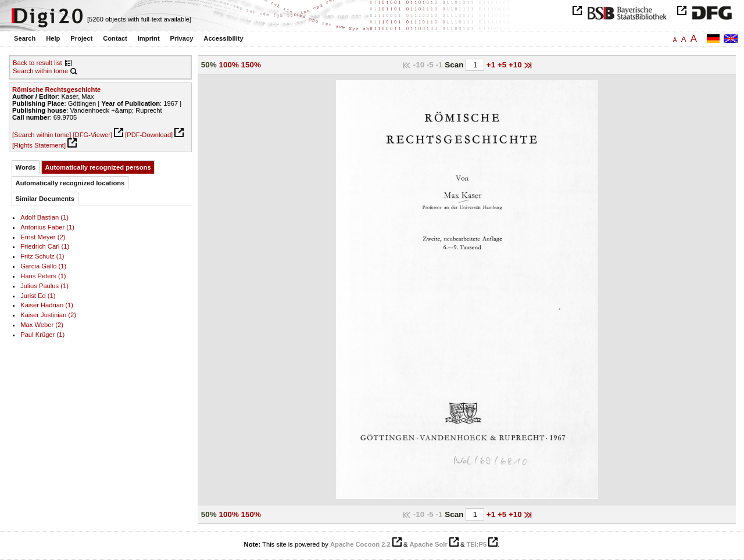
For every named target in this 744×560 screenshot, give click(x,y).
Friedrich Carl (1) (45, 246)
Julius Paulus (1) (44, 286)
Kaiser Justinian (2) (48, 315)
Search (25, 38)
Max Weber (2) (42, 325)
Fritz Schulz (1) (42, 256)
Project (81, 38)
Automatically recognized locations (70, 183)
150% (251, 65)
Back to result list (37, 63)
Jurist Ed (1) (38, 296)
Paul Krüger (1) (42, 335)
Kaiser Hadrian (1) (47, 305)
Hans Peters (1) (43, 276)
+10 (516, 65)
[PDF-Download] (149, 135)
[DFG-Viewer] (92, 135)
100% (229, 65)
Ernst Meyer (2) (43, 237)
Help (53, 38)
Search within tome (40, 71)
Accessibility (223, 38)
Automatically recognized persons (98, 167)
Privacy (182, 38)
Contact (115, 38)
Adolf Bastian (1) (44, 217)
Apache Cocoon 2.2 (360, 544)
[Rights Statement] (39, 145)
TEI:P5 (476, 544)
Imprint (149, 38)
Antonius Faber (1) (47, 227)
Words (26, 167)
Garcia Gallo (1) (43, 266)
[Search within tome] (42, 135)
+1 (492, 65)
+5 (503, 65)
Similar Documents (45, 199)
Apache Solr (429, 544)
